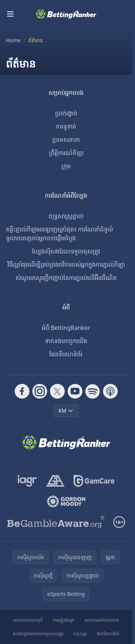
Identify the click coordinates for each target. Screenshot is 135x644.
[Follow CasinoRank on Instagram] (40, 391)
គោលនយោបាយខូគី (28, 620)
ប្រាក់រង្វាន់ (66, 113)
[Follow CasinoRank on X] (57, 391)
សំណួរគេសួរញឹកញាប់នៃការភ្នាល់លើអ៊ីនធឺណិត (66, 278)
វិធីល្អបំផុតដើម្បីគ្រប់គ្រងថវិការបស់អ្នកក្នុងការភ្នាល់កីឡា (66, 265)
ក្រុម (66, 166)
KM (66, 411)
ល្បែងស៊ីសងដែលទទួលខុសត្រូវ (66, 251)
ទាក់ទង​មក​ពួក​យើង (66, 341)
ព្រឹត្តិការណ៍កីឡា (66, 153)
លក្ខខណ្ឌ (80, 634)
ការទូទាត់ (66, 126)
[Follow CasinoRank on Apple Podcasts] (110, 391)
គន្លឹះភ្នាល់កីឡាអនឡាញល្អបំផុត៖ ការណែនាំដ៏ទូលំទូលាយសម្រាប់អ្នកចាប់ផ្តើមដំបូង (59, 234)
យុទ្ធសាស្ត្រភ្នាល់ (66, 216)
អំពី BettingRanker (66, 328)
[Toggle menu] (10, 14)
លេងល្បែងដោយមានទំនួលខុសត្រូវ (38, 634)
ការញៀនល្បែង (63, 620)
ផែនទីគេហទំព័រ (66, 354)
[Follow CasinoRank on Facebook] (22, 391)
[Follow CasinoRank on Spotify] (93, 391)
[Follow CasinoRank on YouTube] (75, 391)
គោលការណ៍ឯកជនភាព (102, 620)
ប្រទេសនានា (66, 140)
